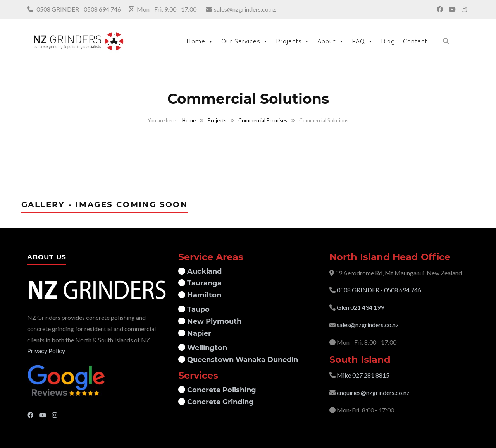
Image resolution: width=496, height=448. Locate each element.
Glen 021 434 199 (360, 307)
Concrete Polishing (221, 390)
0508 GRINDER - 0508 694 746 (79, 9)
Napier (198, 333)
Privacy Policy (46, 351)
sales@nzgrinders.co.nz (245, 9)
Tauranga (203, 283)
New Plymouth (213, 321)
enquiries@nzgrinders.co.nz (373, 392)
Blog (388, 41)
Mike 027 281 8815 (363, 375)
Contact (415, 41)
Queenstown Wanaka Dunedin (242, 360)
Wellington (206, 348)
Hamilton (203, 295)
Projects (293, 41)
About (331, 41)
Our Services (245, 41)
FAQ (363, 41)
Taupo (197, 309)
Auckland (203, 271)
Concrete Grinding (220, 402)
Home (200, 41)
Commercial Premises (263, 120)
